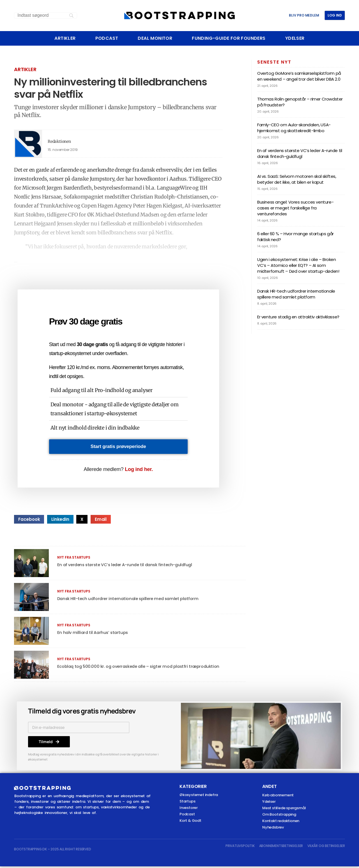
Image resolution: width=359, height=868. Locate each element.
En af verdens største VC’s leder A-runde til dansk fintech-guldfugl (128, 566)
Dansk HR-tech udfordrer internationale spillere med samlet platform (131, 600)
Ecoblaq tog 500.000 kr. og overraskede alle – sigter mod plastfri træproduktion (143, 668)
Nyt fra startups (74, 559)
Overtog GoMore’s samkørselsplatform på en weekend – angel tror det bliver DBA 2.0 (299, 76)
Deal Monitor (155, 38)
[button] (29, 521)
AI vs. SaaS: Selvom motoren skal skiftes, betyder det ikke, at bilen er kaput (297, 179)
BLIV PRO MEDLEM (304, 15)
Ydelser (295, 38)
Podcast (107, 38)
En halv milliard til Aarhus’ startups (94, 634)
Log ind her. (139, 471)
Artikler (65, 38)
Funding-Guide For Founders (229, 38)
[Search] (46, 15)
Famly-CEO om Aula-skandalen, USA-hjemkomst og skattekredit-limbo (294, 128)
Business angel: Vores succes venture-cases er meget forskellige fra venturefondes (295, 208)
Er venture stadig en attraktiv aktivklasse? (298, 317)
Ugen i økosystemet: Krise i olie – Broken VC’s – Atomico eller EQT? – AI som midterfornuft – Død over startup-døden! (298, 265)
